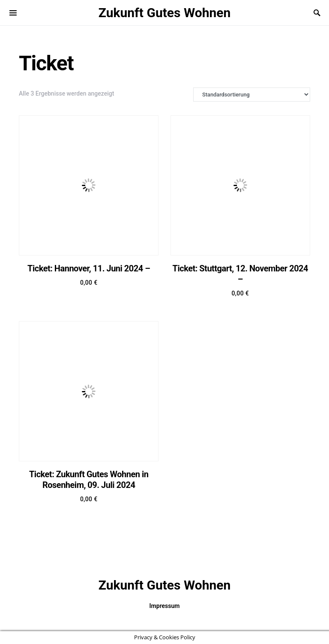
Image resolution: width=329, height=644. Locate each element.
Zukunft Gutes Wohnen (165, 13)
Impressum (165, 606)
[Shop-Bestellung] (252, 95)
